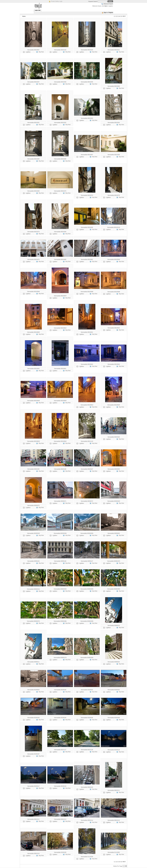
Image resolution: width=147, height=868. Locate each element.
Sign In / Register (108, 12)
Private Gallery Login (57, 1)
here (106, 6)
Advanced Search (108, 4)
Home (24, 16)
